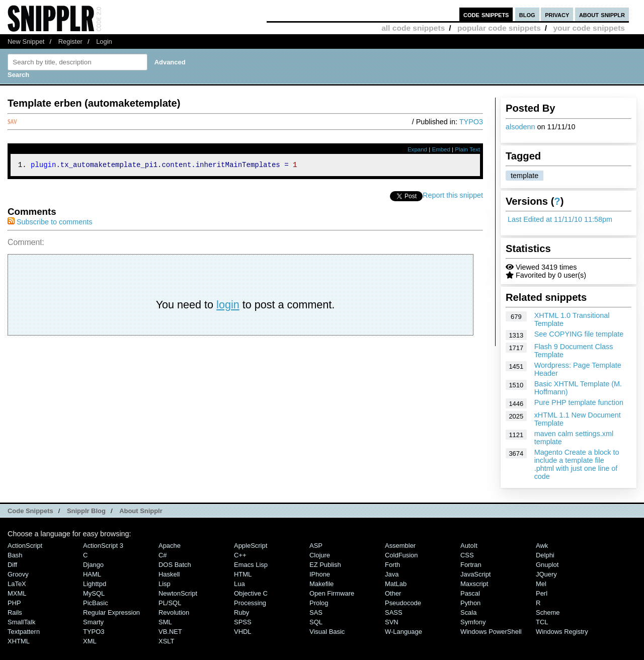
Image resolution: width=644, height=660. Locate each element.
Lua (239, 584)
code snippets (486, 14)
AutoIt (469, 546)
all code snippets (413, 28)
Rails (15, 612)
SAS (316, 612)
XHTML (19, 641)
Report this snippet (453, 197)
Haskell (169, 574)
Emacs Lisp (251, 565)
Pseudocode (403, 603)
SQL (316, 622)
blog (527, 14)
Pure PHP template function (579, 402)
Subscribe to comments (50, 223)
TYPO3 (471, 122)
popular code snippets (499, 28)
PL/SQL (170, 603)
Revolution (174, 612)
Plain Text (467, 149)
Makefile (321, 584)
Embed (441, 149)
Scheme (548, 612)
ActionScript (25, 546)
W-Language (404, 632)
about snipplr (602, 14)
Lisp (165, 584)
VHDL (243, 632)
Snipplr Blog (86, 511)
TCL (542, 622)
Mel (541, 584)
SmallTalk (21, 622)
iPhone (320, 574)
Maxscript (474, 584)
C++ (240, 555)
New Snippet (26, 42)
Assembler (400, 546)
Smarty (93, 622)
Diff (12, 565)
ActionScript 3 (103, 546)
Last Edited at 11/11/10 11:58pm (560, 219)
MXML (17, 593)
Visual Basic (327, 632)
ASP (316, 546)
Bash (15, 555)
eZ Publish (325, 565)
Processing (250, 603)
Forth (392, 565)
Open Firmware (332, 593)
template (525, 176)
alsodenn (520, 127)
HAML (92, 574)
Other (393, 593)
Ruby (242, 612)
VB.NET (170, 632)
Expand (417, 149)
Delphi (545, 555)
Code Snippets (30, 511)
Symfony (473, 622)
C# (163, 555)
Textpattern (24, 632)
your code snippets (589, 28)
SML (165, 622)
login (228, 306)
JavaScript (475, 574)
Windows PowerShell (491, 632)
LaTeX (17, 584)
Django (93, 565)
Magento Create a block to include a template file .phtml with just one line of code (577, 464)
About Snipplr (141, 511)
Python (470, 603)
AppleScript (251, 546)
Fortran (471, 565)
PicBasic (96, 603)
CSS (467, 555)
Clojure (320, 555)
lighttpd (95, 584)
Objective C (251, 593)
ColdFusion (401, 555)
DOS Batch (175, 565)
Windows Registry (562, 632)
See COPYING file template (579, 334)
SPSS (243, 622)
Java (392, 574)
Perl (542, 593)
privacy (557, 14)
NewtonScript (178, 593)
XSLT (166, 641)
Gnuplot (547, 565)
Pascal (470, 593)
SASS (394, 612)
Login (104, 42)
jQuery (546, 574)
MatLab (396, 584)
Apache (170, 546)
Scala (468, 612)
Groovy (18, 574)
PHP (14, 603)
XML (90, 641)
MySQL (94, 593)
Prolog (319, 603)
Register (70, 42)
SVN (392, 622)
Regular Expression (111, 612)
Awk (542, 546)
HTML (243, 574)
